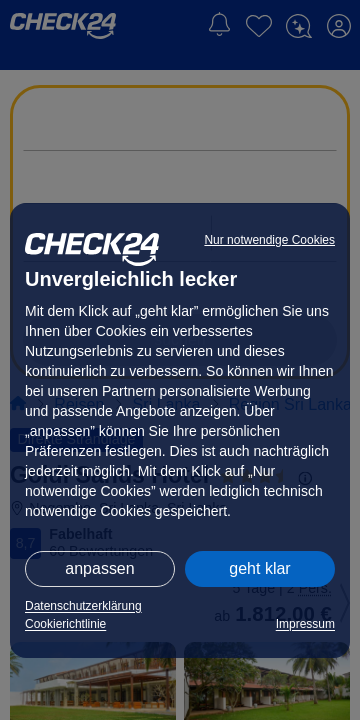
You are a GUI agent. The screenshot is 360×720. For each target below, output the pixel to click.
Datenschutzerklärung (83, 606)
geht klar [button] (259, 568)
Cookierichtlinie (65, 624)
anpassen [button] (99, 568)
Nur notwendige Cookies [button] (269, 240)
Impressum (305, 624)
